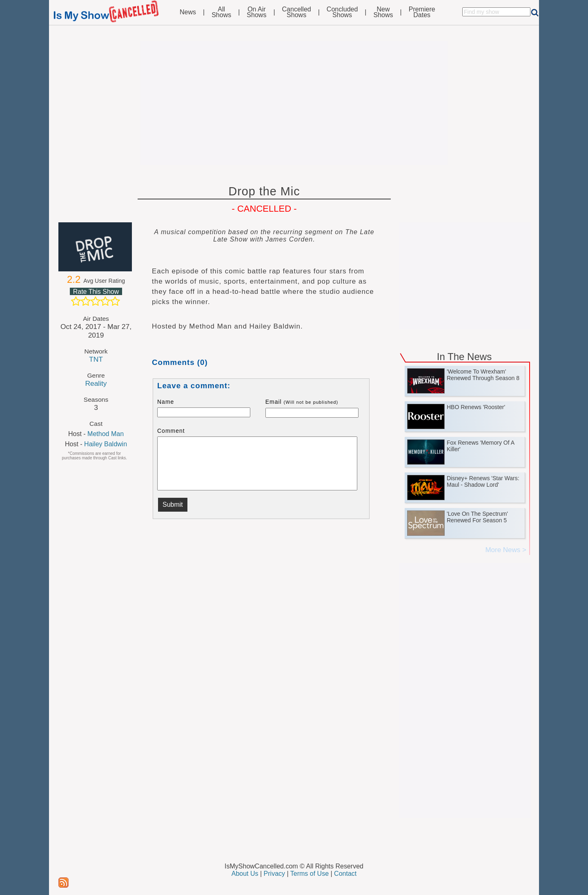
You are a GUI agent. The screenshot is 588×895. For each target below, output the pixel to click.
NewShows (383, 12)
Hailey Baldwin (106, 444)
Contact (345, 874)
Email (302, 402)
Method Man (106, 434)
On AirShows (256, 12)
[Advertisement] (294, 103)
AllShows (221, 12)
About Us (245, 874)
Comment (171, 431)
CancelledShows (297, 12)
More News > (506, 550)
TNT (96, 359)
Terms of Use (310, 874)
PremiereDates (422, 12)
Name (166, 402)
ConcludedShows (342, 12)
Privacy (274, 874)
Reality (96, 383)
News (188, 12)
